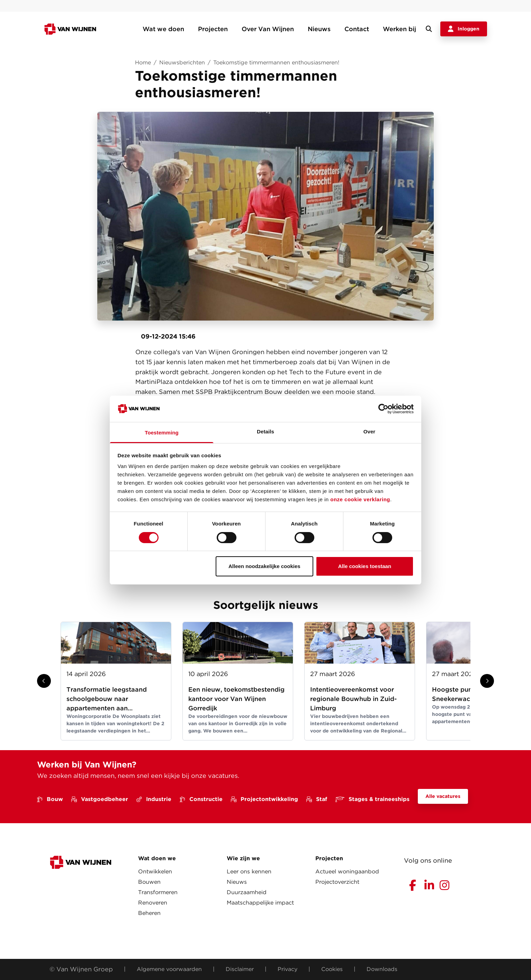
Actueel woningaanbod (347, 871)
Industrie (154, 799)
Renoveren (153, 903)
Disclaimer (240, 969)
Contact (357, 29)
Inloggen (464, 29)
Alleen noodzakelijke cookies (264, 566)
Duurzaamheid (247, 892)
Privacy (287, 969)
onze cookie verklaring (360, 499)
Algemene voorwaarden (169, 969)
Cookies (332, 969)
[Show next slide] (487, 681)
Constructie (201, 799)
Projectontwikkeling (264, 799)
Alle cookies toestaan (365, 566)
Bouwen (149, 882)
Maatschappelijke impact (260, 903)
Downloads (382, 969)
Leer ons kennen (249, 871)
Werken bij (399, 29)
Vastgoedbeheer (100, 799)
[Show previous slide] (44, 681)
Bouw (50, 799)
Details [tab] (265, 431)
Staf (317, 799)
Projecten (213, 29)
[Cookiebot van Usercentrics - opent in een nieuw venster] (383, 409)
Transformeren (158, 892)
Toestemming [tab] (162, 433)
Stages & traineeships (372, 799)
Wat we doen (163, 29)
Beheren (149, 913)
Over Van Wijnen (268, 29)
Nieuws (319, 29)
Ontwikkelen (155, 871)
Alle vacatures (443, 796)
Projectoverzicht (337, 882)
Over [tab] (370, 431)
